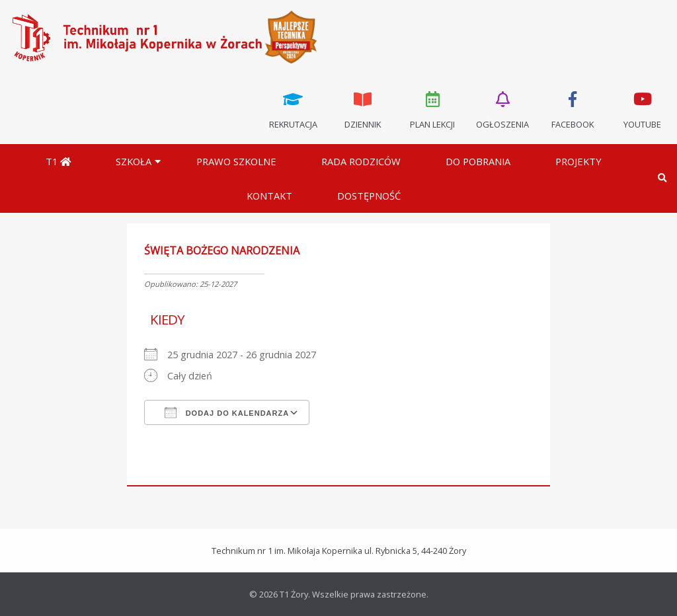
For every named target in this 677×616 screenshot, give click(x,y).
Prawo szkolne (236, 161)
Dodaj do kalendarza (227, 412)
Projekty (578, 161)
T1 (58, 161)
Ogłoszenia (502, 109)
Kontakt (269, 196)
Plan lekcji (433, 109)
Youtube (642, 109)
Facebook (573, 109)
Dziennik (363, 109)
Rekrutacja (293, 109)
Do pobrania (478, 161)
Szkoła (134, 161)
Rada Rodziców (361, 161)
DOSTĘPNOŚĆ (369, 196)
